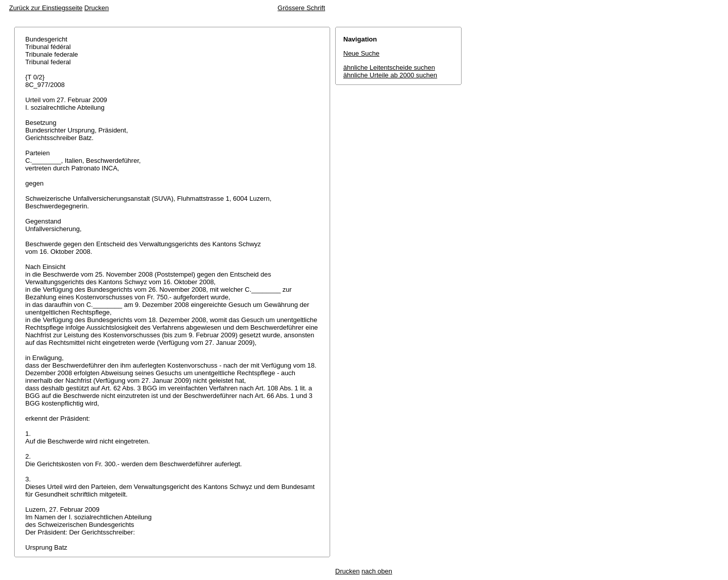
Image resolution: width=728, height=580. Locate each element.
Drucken (97, 8)
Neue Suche (361, 53)
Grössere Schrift (301, 8)
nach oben (377, 571)
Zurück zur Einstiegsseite (46, 8)
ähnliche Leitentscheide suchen (389, 68)
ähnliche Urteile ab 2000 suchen (390, 75)
